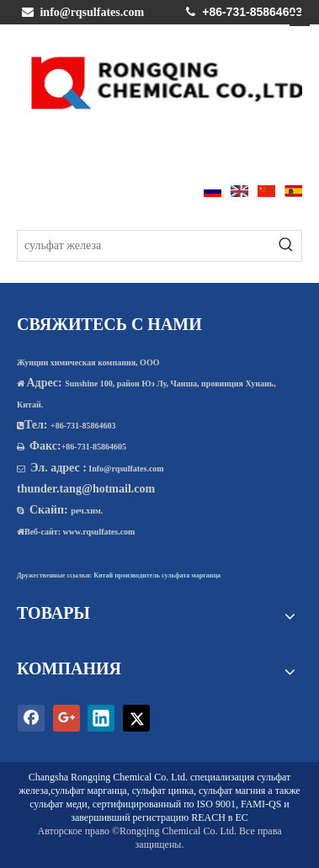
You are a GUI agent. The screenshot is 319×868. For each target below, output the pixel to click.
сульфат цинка (163, 791)
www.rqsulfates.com (99, 532)
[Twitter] (136, 718)
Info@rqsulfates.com (126, 469)
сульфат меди (58, 804)
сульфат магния (232, 791)
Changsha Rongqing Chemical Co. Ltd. (108, 777)
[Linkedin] (101, 718)
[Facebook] (31, 718)
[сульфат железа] (144, 246)
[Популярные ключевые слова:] (286, 246)
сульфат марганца (88, 791)
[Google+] (66, 718)
